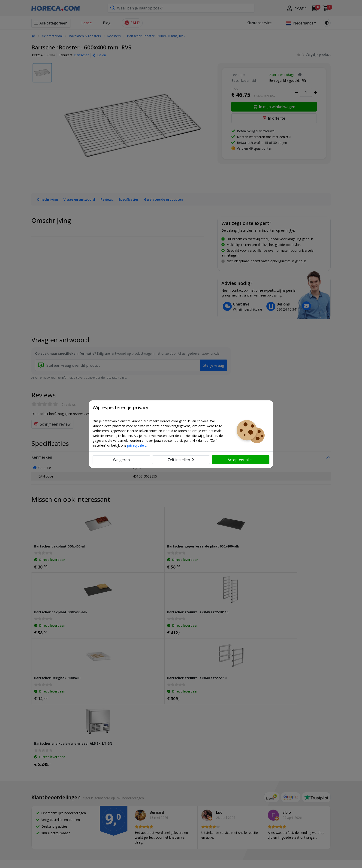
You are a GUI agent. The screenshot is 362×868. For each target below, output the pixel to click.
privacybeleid (137, 445)
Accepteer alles (241, 460)
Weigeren (121, 460)
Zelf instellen (181, 460)
